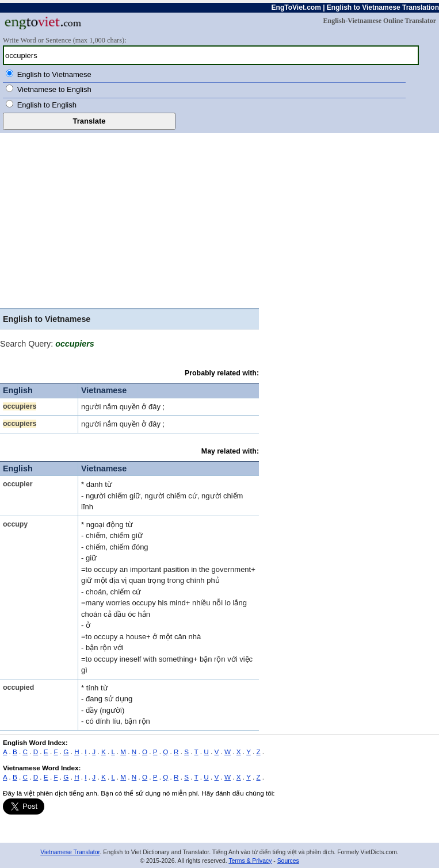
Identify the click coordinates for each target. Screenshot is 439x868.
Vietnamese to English (54, 89)
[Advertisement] (220, 219)
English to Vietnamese (54, 74)
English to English (47, 105)
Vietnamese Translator (70, 852)
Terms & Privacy (250, 861)
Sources (288, 861)
